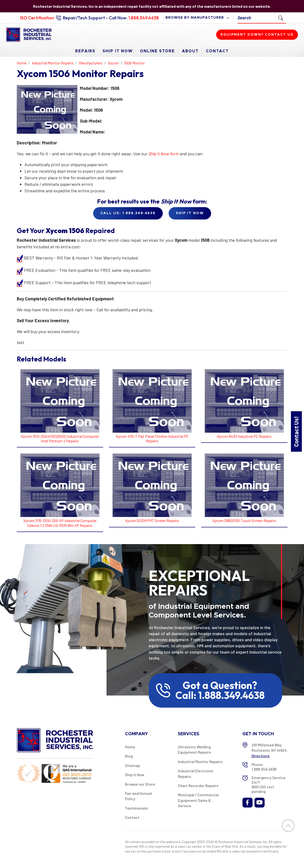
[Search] (257, 18)
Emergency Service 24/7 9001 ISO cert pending (269, 785)
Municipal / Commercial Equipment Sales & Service (198, 800)
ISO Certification (37, 18)
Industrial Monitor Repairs (200, 762)
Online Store (157, 51)
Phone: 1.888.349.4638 (264, 767)
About (190, 51)
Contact (217, 51)
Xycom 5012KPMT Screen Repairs (152, 520)
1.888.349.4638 (144, 18)
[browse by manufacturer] (198, 18)
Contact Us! (296, 431)
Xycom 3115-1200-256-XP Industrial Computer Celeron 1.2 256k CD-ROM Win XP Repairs (60, 523)
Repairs (85, 51)
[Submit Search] (281, 18)
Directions (261, 756)
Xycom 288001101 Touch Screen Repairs (244, 520)
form (164, 154)
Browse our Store (140, 784)
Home (130, 747)
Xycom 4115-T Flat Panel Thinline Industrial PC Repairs (152, 438)
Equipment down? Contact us (257, 35)
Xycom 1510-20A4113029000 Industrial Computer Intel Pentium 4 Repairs (60, 438)
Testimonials (136, 808)
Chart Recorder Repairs (198, 786)
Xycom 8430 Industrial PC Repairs (244, 436)
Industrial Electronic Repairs (196, 773)
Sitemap (132, 765)
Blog (129, 756)
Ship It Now (118, 51)
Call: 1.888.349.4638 (220, 695)
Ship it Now (190, 213)
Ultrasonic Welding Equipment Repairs (194, 749)
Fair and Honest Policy (139, 796)
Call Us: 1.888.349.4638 (128, 213)
